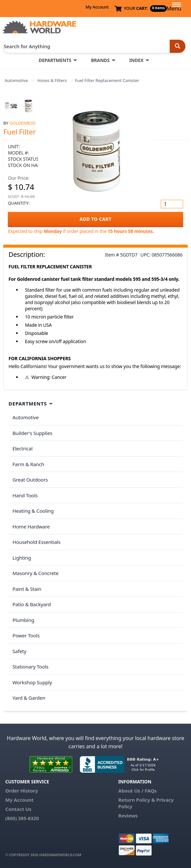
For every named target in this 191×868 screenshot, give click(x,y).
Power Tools (26, 635)
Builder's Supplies (32, 433)
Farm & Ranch (28, 464)
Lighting (22, 558)
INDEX (136, 60)
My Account (97, 7)
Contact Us (18, 809)
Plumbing (23, 620)
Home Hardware (31, 527)
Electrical (22, 448)
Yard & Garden (29, 698)
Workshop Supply (32, 682)
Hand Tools (25, 495)
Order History (22, 791)
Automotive (16, 80)
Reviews (128, 816)
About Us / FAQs (137, 791)
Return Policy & (137, 800)
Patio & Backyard (32, 604)
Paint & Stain (27, 589)
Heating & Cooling (33, 511)
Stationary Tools (31, 667)
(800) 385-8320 (22, 818)
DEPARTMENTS (55, 60)
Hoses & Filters (52, 80)
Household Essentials (36, 542)
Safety (19, 651)
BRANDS (100, 60)
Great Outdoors (30, 480)
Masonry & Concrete (35, 573)
